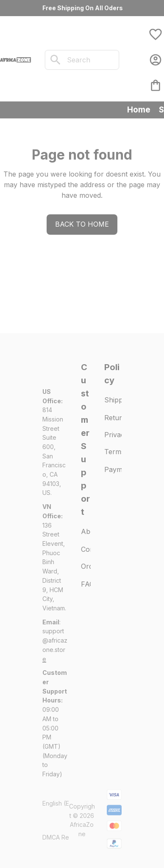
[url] (55, 645)
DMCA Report (61, 837)
